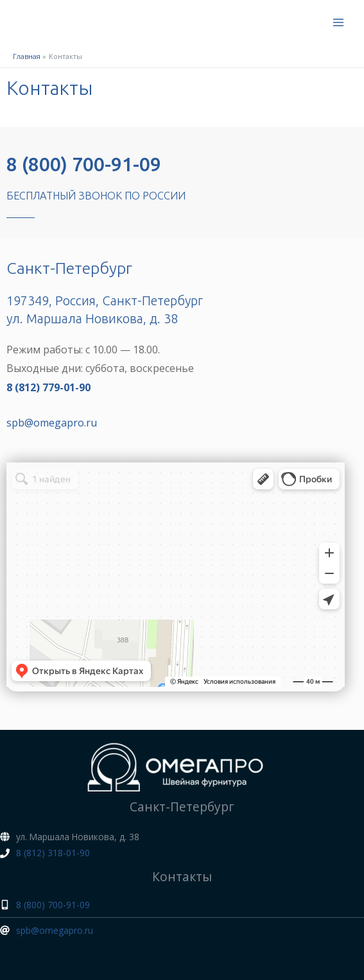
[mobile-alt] (45, 905)
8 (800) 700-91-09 (84, 164)
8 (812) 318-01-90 (53, 853)
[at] (47, 930)
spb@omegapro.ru (52, 423)
